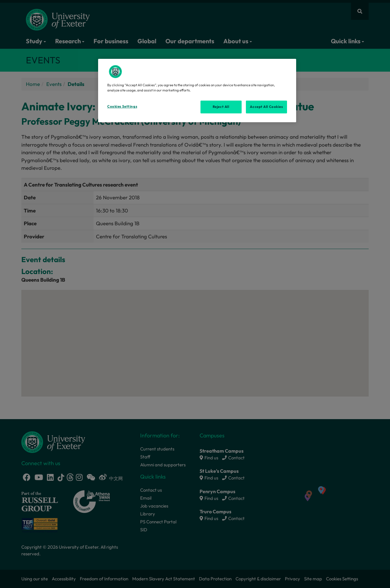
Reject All (221, 107)
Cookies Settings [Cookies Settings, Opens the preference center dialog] (122, 106)
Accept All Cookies (266, 107)
